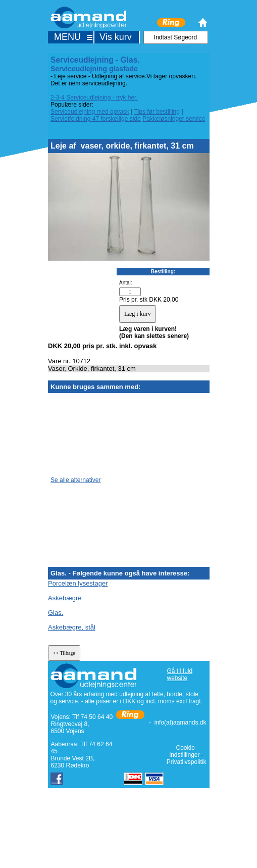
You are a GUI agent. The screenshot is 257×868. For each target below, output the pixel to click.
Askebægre (65, 598)
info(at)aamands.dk (181, 722)
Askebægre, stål (72, 627)
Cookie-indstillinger (184, 751)
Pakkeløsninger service (174, 119)
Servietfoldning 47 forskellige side (96, 119)
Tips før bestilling (157, 112)
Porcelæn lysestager (78, 583)
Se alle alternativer (75, 480)
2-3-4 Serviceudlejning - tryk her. (94, 98)
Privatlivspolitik (187, 762)
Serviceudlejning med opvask (90, 112)
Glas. (56, 613)
